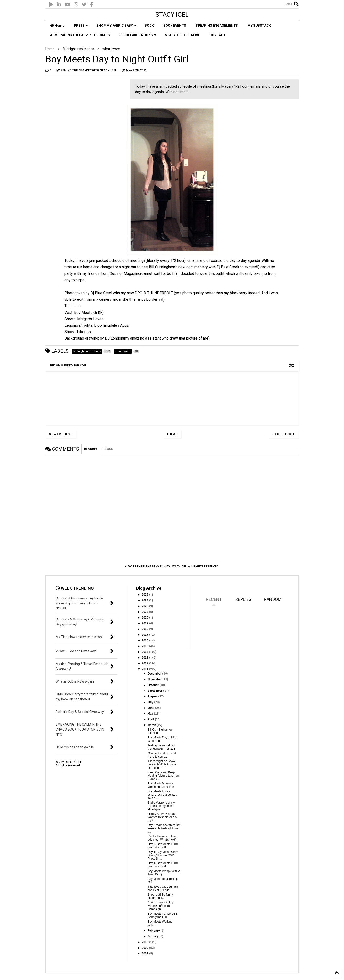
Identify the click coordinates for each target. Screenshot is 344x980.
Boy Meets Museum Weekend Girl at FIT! (161, 785)
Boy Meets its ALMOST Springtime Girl (162, 915)
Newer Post (61, 434)
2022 (145, 612)
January (153, 936)
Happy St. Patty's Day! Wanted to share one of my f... (162, 817)
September (155, 691)
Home (57, 26)
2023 (145, 606)
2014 (145, 652)
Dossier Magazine (125, 274)
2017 (145, 635)
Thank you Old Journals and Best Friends (163, 888)
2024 (145, 600)
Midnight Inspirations (78, 49)
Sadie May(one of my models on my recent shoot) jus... (161, 806)
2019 (145, 623)
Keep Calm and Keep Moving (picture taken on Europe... (163, 776)
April (151, 719)
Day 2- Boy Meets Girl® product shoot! (163, 846)
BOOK (149, 26)
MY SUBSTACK (259, 26)
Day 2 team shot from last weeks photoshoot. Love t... (164, 828)
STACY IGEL (172, 15)
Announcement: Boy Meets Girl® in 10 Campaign (161, 906)
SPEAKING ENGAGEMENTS (217, 26)
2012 (145, 663)
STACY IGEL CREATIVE (182, 35)
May (151, 714)
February (154, 931)
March (152, 725)
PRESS (81, 26)
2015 (145, 646)
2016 (145, 640)
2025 (145, 595)
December (155, 674)
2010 (145, 942)
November (155, 679)
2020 (145, 618)
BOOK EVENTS (175, 26)
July (151, 702)
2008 (145, 954)
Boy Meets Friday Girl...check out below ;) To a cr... (163, 795)
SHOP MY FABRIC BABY (116, 26)
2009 (145, 948)
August (153, 696)
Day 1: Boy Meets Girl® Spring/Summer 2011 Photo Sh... (163, 855)
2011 (145, 669)
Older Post (284, 434)
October (153, 685)
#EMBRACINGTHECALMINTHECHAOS (80, 35)
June (151, 708)
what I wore (111, 49)
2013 (145, 658)
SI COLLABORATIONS (138, 35)
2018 (145, 629)
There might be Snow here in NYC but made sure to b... (162, 764)
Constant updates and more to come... (162, 755)
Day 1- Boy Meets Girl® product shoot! (163, 865)
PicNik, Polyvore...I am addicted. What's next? (162, 838)
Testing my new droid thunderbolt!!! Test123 (161, 747)
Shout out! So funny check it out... (160, 896)
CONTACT (218, 35)
